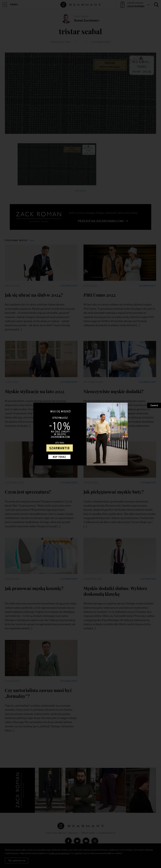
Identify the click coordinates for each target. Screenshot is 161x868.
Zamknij (154, 405)
